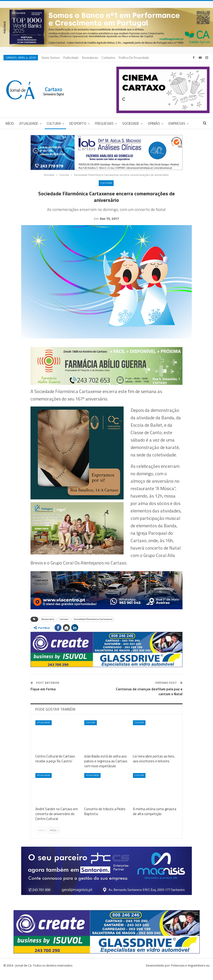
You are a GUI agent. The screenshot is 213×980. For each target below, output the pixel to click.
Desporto (78, 123)
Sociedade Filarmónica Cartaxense (93, 626)
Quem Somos (51, 58)
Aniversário (48, 626)
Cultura (54, 123)
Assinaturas (90, 58)
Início (10, 123)
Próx (54, 838)
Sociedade (131, 123)
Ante (41, 838)
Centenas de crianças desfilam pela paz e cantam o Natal (149, 699)
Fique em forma (43, 696)
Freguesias (104, 123)
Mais (123, 58)
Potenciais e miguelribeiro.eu (190, 973)
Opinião (154, 123)
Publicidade (71, 58)
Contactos (108, 58)
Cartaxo (64, 626)
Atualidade (29, 123)
